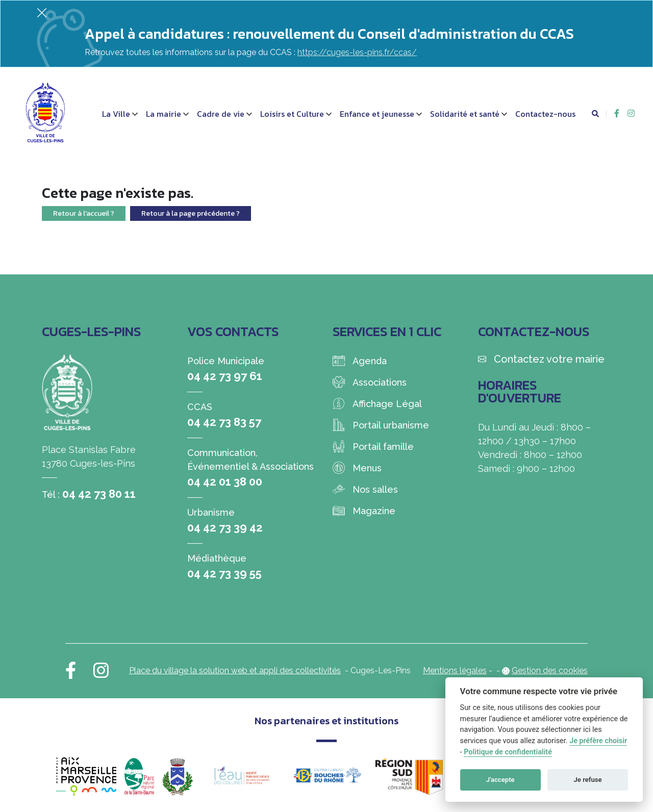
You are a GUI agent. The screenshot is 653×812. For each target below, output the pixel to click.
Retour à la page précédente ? (191, 213)
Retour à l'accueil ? (84, 213)
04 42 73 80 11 (99, 494)
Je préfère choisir (598, 741)
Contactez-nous (545, 114)
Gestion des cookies (550, 670)
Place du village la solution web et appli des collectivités (235, 670)
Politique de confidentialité (508, 752)
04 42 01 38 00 (225, 481)
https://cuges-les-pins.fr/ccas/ (357, 52)
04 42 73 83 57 (224, 422)
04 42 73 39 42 (225, 527)
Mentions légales (455, 670)
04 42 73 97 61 (225, 376)
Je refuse (588, 780)
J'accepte (500, 780)
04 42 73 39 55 (224, 573)
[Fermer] (42, 12)
